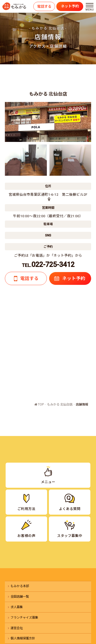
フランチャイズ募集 (24, 618)
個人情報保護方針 (23, 638)
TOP (39, 404)
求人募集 (17, 607)
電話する (44, 6)
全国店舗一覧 (20, 597)
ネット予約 (70, 6)
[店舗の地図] (48, 200)
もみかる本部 (20, 586)
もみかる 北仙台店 (60, 404)
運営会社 (17, 628)
